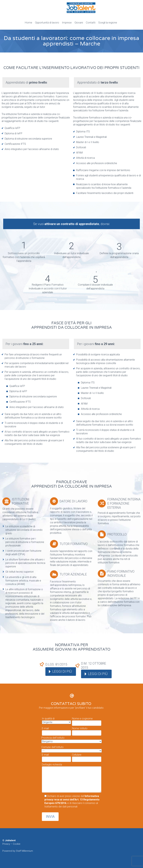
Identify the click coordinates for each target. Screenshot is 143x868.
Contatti (91, 23)
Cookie (17, 844)
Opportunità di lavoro (47, 23)
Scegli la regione (108, 23)
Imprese (67, 23)
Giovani (79, 23)
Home (28, 23)
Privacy (6, 844)
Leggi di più (62, 671)
